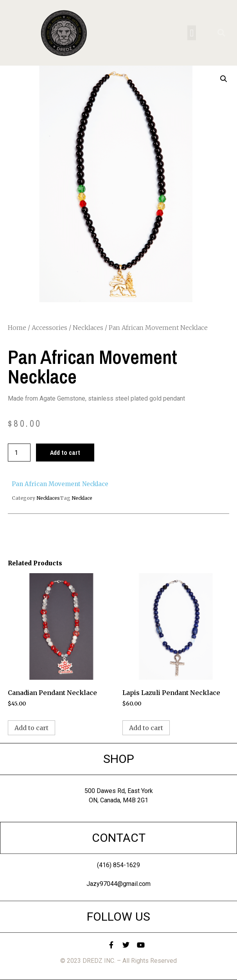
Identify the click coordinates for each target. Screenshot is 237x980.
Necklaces (88, 328)
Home (17, 328)
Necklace (82, 498)
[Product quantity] (19, 453)
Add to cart (65, 453)
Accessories (49, 328)
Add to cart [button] (31, 728)
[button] (192, 33)
